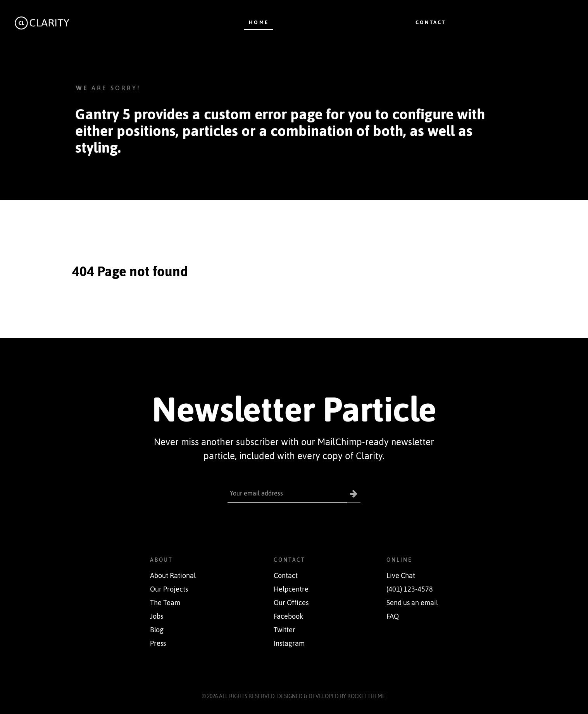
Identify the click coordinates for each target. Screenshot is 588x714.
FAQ (393, 616)
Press (158, 643)
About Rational (173, 576)
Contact (286, 576)
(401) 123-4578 (410, 589)
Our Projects (169, 589)
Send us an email (412, 603)
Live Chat (401, 576)
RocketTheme (366, 696)
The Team (165, 603)
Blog (157, 630)
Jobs (157, 616)
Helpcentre (291, 589)
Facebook (288, 616)
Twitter (285, 630)
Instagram (289, 643)
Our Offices (291, 603)
